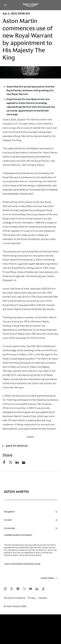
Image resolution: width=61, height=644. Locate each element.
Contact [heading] (30, 520)
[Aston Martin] (31, 5)
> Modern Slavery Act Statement (18, 535)
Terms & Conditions (15, 598)
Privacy (32, 598)
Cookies (43, 598)
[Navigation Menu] (5, 5)
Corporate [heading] (30, 528)
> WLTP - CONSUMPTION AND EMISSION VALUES (22, 564)
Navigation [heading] (30, 512)
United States (49, 578)
